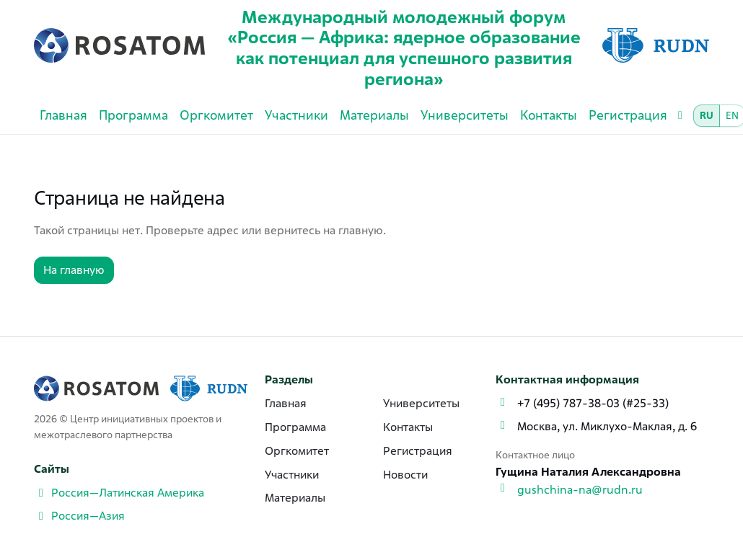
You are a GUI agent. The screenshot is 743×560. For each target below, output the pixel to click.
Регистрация (628, 115)
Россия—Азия (79, 516)
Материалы (374, 115)
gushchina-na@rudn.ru (580, 490)
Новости (405, 475)
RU (707, 115)
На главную (74, 270)
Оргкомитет (216, 115)
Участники (296, 115)
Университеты (465, 115)
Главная (63, 115)
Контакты (549, 115)
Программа (133, 115)
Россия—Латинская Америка (119, 493)
